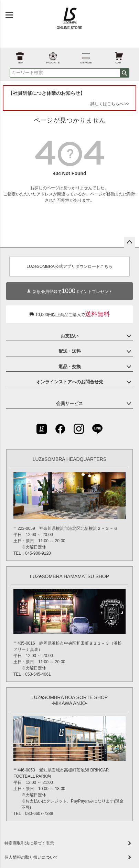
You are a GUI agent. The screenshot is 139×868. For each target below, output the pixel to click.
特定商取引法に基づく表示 (29, 843)
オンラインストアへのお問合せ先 (70, 382)
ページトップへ (129, 242)
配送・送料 (70, 351)
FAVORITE (53, 56)
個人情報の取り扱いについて (31, 857)
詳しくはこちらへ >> (110, 104)
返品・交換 (70, 367)
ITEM (20, 56)
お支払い (69, 336)
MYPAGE (86, 56)
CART (119, 56)
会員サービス (69, 403)
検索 (125, 73)
